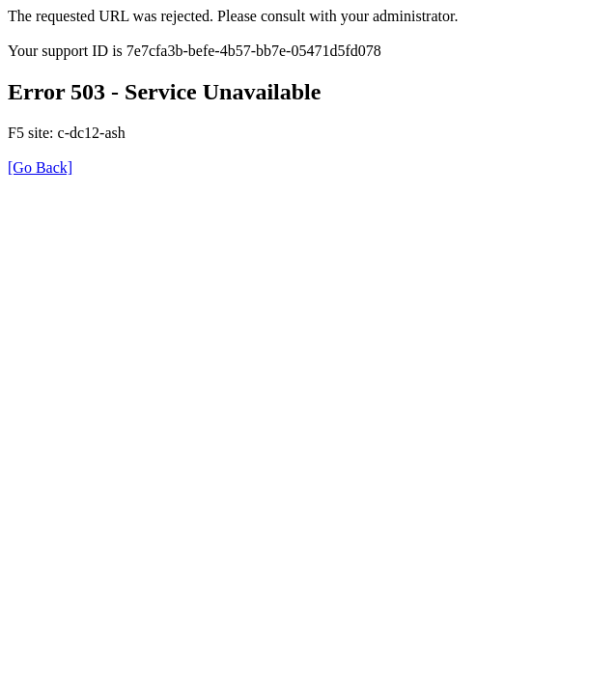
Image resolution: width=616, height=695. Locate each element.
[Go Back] (40, 167)
